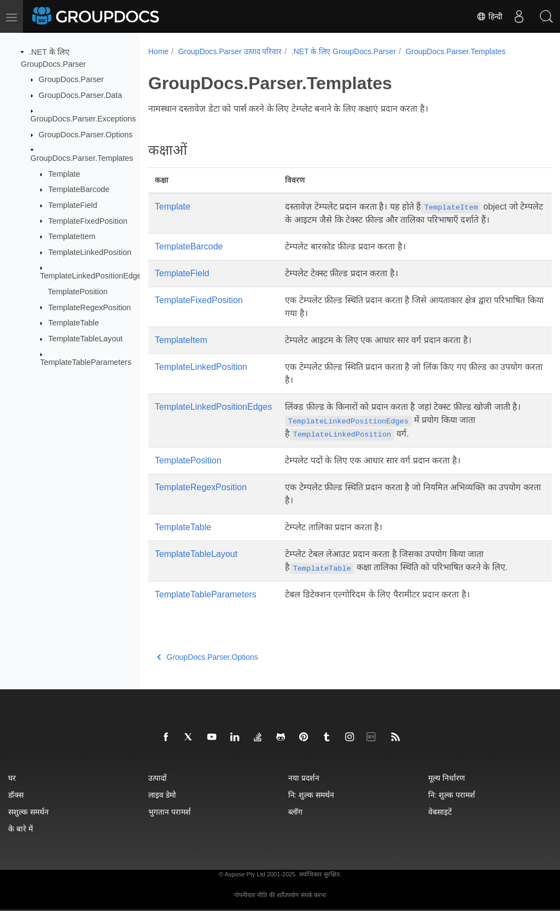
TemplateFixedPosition (88, 220)
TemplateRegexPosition (89, 307)
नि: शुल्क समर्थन (311, 808)
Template (64, 174)
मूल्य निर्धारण (447, 791)
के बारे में (21, 842)
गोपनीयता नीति (250, 908)
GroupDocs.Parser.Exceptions (83, 119)
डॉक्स (16, 808)
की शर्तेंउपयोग (284, 908)
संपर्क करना (313, 908)
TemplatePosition (78, 292)
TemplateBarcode (79, 189)
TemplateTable (74, 323)
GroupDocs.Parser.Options (86, 135)
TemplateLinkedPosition (90, 252)
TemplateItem (72, 236)
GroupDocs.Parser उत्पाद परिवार (230, 51)
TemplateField (73, 205)
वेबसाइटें (440, 825)
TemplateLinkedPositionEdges (93, 276)
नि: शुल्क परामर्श (452, 808)
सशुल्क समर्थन (28, 825)
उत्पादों (157, 791)
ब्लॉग (295, 825)
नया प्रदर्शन (304, 791)
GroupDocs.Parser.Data (81, 95)
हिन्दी (489, 16)
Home (158, 51)
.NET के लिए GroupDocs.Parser (344, 51)
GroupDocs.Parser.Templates (82, 158)
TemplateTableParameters (86, 362)
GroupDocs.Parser (71, 79)
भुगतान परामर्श (170, 825)
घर (12, 791)
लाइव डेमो (162, 808)
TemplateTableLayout (85, 339)
